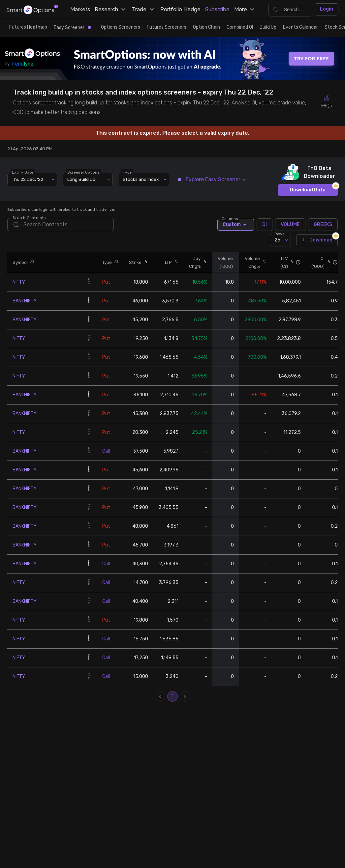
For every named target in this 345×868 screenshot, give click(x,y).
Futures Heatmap (28, 27)
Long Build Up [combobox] (81, 179)
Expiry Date (23, 172)
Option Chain (206, 27)
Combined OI (240, 27)
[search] (61, 224)
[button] (31, 262)
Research (111, 10)
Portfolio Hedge (180, 9)
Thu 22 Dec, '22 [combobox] (28, 179)
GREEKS (323, 225)
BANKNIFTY (25, 301)
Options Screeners (121, 27)
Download (317, 240)
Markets (80, 9)
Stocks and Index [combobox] (141, 179)
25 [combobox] (277, 240)
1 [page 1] (172, 696)
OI (265, 225)
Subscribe (217, 9)
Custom (236, 225)
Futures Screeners (167, 27)
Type (127, 172)
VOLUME (290, 225)
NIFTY (19, 282)
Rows (279, 234)
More (245, 10)
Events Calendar (300, 27)
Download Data (308, 190)
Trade (144, 10)
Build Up (268, 27)
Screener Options (84, 172)
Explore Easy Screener (212, 179)
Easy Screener (72, 28)
